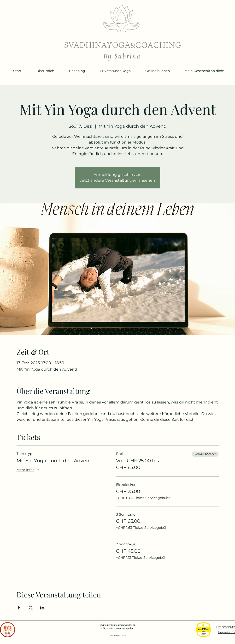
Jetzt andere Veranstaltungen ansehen (117, 180)
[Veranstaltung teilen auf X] (31, 608)
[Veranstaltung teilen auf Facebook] (19, 608)
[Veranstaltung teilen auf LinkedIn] (42, 608)
